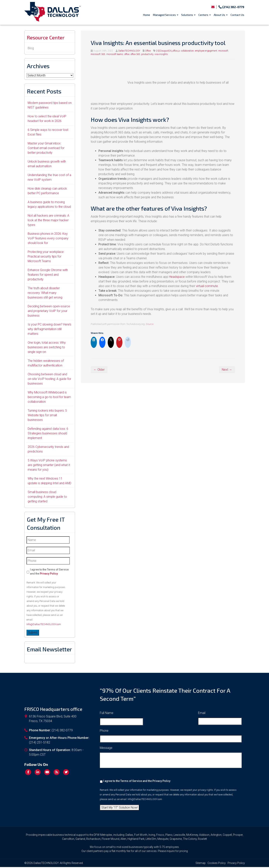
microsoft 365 (98, 54)
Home (147, 15)
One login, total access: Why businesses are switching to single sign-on (47, 348)
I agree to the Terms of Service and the (49, 573)
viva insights (161, 54)
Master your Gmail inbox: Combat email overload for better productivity (46, 149)
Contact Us (237, 15)
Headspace (177, 277)
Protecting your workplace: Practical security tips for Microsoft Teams (46, 257)
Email (202, 714)
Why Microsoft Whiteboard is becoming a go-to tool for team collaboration (49, 398)
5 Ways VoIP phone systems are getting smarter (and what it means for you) (49, 466)
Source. (150, 324)
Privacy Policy (49, 575)
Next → (227, 370)
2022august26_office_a (168, 51)
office (127, 54)
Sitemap (201, 864)
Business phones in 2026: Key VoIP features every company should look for (48, 239)
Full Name (107, 714)
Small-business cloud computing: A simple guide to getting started (47, 498)
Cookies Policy (217, 864)
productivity (147, 54)
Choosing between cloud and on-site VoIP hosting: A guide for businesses (49, 380)
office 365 (135, 54)
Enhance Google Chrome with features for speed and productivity (48, 276)
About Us (221, 15)
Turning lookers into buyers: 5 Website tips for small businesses (47, 416)
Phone (104, 732)
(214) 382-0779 (231, 7)
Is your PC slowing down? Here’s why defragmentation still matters (50, 330)
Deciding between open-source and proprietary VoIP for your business (49, 312)
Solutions (188, 15)
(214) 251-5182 (40, 744)
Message (106, 749)
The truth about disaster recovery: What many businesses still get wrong (45, 294)
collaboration (187, 51)
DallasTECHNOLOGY (129, 51)
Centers (205, 15)
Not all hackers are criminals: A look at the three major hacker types (48, 221)
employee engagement (206, 51)
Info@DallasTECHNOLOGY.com (44, 625)
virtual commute (207, 286)
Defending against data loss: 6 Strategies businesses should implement (48, 434)
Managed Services (166, 15)
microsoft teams (115, 54)
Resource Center (49, 38)
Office (148, 51)
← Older (99, 370)
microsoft (223, 51)
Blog (31, 49)
